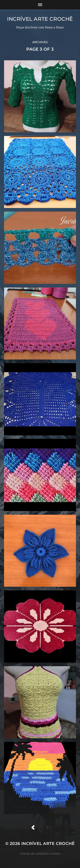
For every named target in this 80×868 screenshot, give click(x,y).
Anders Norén (48, 854)
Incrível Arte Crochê (40, 19)
